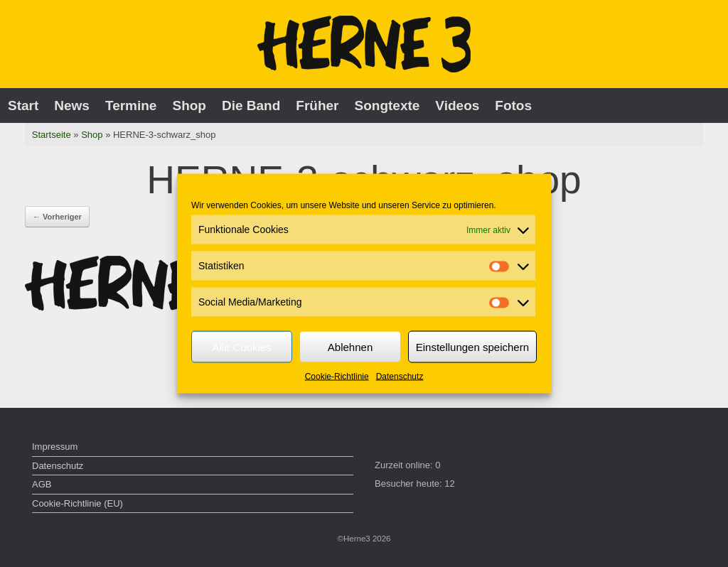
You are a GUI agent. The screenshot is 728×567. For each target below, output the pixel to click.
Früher (317, 106)
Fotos (513, 106)
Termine (131, 106)
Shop (189, 106)
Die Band (251, 106)
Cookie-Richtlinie (337, 377)
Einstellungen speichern (472, 346)
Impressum (55, 447)
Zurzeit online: (405, 465)
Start (23, 106)
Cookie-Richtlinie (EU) (77, 503)
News (72, 106)
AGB (42, 484)
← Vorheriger (57, 217)
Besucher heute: (409, 484)
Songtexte (387, 106)
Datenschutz (400, 377)
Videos (457, 106)
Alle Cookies (241, 346)
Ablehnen (350, 346)
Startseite (52, 135)
